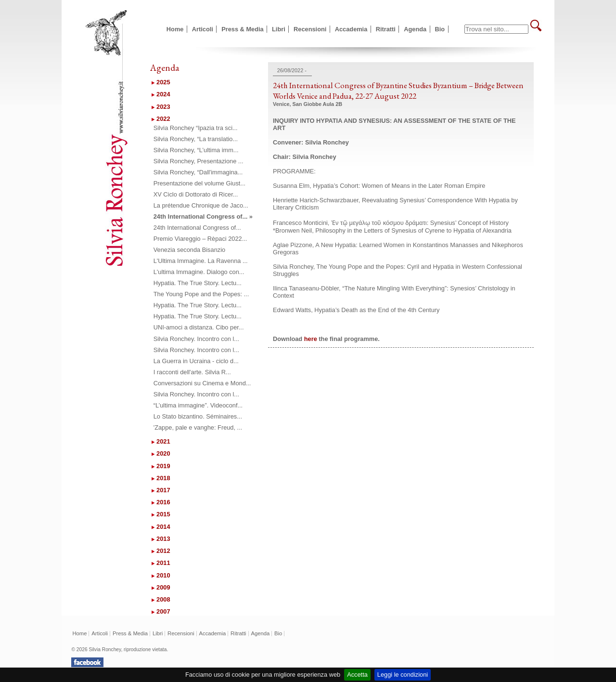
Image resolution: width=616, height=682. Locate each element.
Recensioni (310, 29)
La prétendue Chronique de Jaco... (201, 205)
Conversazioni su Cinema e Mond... (202, 383)
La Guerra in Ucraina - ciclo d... (196, 361)
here (311, 339)
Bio (440, 29)
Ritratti (386, 29)
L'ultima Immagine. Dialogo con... (199, 272)
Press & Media (243, 29)
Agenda (415, 29)
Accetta (357, 675)
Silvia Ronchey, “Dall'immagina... (198, 172)
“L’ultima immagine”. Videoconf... (198, 405)
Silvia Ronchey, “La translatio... (196, 139)
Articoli (203, 29)
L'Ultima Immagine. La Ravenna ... (201, 261)
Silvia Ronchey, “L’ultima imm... (196, 150)
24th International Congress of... (197, 228)
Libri (279, 29)
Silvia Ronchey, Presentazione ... (199, 161)
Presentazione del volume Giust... (199, 183)
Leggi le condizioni (403, 675)
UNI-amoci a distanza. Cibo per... (199, 327)
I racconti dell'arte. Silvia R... (192, 372)
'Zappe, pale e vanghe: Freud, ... (198, 427)
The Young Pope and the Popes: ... (201, 294)
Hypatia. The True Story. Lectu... (198, 283)
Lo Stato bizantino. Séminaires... (198, 416)
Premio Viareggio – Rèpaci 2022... (200, 239)
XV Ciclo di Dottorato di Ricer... (196, 194)
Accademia (351, 29)
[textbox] (496, 29)
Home (175, 29)
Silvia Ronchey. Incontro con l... (196, 339)
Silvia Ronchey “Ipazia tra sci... (196, 128)
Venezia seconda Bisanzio (189, 250)
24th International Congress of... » (203, 216)
